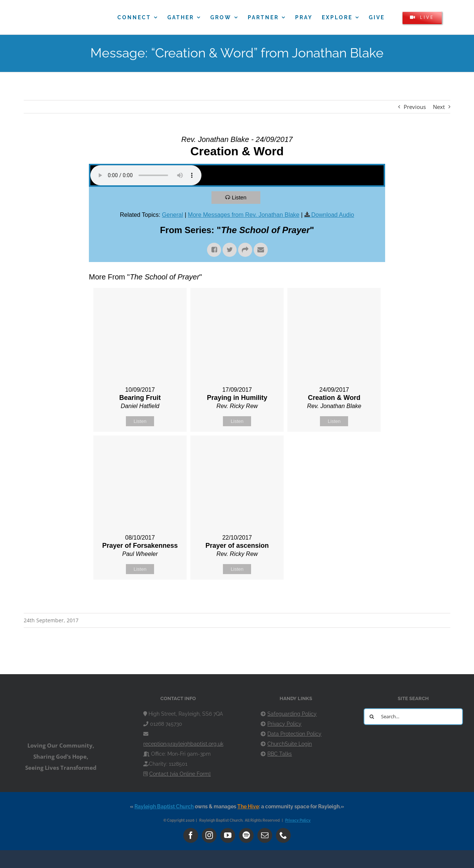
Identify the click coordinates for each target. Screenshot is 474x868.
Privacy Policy (284, 724)
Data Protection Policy (294, 734)
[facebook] (191, 835)
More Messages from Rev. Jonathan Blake (243, 215)
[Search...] (413, 717)
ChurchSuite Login (290, 744)
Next (439, 107)
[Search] (372, 717)
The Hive (248, 806)
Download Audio (333, 215)
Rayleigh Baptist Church (164, 806)
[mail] (265, 835)
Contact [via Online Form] (180, 774)
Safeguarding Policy (292, 714)
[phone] (283, 835)
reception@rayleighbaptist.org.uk (183, 744)
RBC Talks (280, 754)
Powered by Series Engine (358, 598)
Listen (240, 197)
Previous (415, 107)
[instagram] (209, 835)
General (172, 215)
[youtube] (228, 835)
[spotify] (246, 835)
